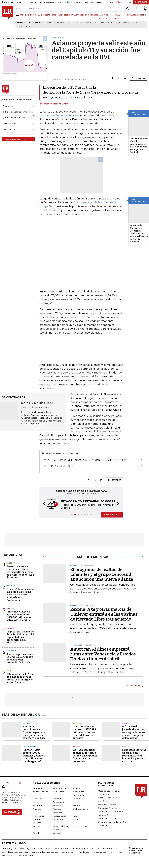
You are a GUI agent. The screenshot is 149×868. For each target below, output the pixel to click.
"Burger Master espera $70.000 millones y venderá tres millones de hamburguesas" (34, 755)
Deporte (11, 586)
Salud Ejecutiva (80, 826)
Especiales (58, 805)
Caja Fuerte (59, 791)
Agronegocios (40, 788)
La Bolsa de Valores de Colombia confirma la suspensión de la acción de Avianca (139, 234)
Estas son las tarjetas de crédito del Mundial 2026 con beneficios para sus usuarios (134, 755)
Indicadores (39, 816)
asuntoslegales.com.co (13, 848)
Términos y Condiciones (109, 808)
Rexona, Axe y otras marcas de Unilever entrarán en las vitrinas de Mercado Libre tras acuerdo (104, 614)
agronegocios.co (35, 848)
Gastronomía (29, 746)
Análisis (76, 788)
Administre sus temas (15, 139)
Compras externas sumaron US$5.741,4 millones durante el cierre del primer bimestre (84, 732)
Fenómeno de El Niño (54, 23)
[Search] (127, 9)
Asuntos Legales (41, 791)
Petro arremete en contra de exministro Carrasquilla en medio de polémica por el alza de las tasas (20, 572)
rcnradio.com (84, 852)
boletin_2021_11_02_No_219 (94, 466)
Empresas (38, 805)
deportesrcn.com (26, 855)
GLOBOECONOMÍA (65, 15)
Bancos (10, 608)
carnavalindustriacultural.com (46, 852)
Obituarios (58, 819)
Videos (56, 833)
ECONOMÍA (35, 15)
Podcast (37, 826)
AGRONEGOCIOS (82, 15)
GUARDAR (138, 78)
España (26, 723)
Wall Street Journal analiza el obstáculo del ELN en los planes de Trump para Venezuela (85, 755)
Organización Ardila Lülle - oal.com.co (136, 850)
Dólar (135, 23)
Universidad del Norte (110, 23)
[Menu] (18, 15)
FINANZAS (24, 15)
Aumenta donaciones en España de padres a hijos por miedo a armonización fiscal (35, 732)
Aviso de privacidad (107, 804)
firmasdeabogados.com (83, 848)
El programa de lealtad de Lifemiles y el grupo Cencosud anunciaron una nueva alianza (102, 574)
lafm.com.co (117, 852)
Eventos (77, 805)
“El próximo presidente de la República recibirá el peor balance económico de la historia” (20, 637)
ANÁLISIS (94, 15)
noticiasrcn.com (101, 852)
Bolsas (126, 723)
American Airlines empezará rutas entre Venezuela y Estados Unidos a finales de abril (103, 654)
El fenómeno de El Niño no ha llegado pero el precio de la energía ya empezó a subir (20, 678)
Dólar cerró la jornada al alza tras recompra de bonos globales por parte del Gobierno (134, 732)
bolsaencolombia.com (107, 848)
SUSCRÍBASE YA (112, 514)
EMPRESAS (46, 15)
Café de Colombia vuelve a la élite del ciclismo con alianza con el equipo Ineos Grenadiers (21, 595)
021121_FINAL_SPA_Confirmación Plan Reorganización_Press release (94, 460)
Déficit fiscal (91, 23)
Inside (76, 816)
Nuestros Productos (107, 797)
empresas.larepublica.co (57, 848)
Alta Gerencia (59, 788)
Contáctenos (104, 801)
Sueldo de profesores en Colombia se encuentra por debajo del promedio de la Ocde (20, 658)
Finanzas (37, 809)
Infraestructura (60, 816)
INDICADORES (133, 15)
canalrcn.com (68, 852)
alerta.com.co (9, 855)
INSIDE (143, 15)
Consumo (38, 798)
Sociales (37, 833)
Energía (70, 23)
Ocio (75, 819)
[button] (43, 504)
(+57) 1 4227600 (10, 802)
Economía (78, 798)
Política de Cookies (107, 818)
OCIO (54, 15)
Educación (11, 651)
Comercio (77, 723)
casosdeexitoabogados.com (16, 852)
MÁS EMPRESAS (133, 686)
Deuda (79, 23)
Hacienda (11, 563)
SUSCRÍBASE (141, 2)
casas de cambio (25, 27)
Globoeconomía (81, 809)
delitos (126, 23)
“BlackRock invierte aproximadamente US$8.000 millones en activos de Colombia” (19, 616)
